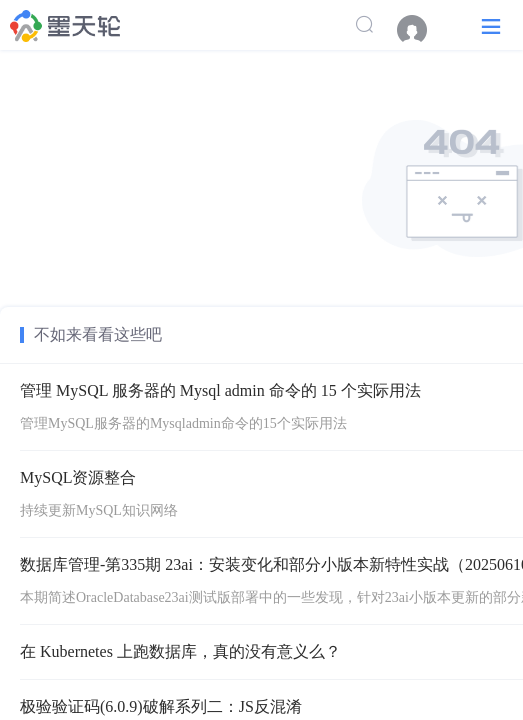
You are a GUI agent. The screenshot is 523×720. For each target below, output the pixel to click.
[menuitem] (422, 30)
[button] (491, 25)
